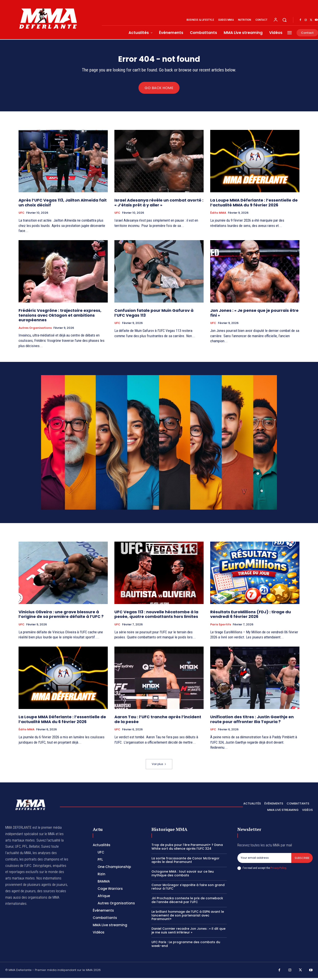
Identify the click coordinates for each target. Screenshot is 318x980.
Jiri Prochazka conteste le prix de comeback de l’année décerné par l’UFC (187, 902)
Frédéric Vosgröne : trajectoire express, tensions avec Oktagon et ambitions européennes (60, 317)
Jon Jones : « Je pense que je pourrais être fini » (254, 315)
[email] (264, 860)
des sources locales (52, 893)
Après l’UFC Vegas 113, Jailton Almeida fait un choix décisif (63, 205)
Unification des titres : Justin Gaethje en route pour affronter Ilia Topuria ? (252, 721)
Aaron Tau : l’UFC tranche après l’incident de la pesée (158, 721)
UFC (22, 215)
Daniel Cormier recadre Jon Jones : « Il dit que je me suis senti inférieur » (188, 932)
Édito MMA (218, 215)
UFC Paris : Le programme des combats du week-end (186, 946)
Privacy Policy (278, 870)
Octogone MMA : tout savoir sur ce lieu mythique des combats (183, 875)
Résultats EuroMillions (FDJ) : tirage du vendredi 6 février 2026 (251, 616)
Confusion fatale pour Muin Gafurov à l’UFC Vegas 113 (154, 315)
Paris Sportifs (221, 627)
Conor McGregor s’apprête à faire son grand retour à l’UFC (188, 889)
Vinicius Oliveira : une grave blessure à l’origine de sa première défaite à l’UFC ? (61, 616)
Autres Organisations (35, 330)
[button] (284, 20)
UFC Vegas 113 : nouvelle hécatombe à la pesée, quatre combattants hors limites (156, 616)
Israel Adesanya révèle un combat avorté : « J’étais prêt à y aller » (159, 205)
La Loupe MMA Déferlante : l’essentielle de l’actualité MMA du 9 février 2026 (254, 205)
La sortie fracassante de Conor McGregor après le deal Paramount (185, 862)
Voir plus (159, 766)
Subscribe (302, 860)
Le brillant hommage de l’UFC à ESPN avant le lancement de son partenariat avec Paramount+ (188, 917)
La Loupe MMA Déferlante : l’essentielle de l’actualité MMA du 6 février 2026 (62, 721)
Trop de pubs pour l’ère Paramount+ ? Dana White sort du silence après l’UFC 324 (187, 849)
